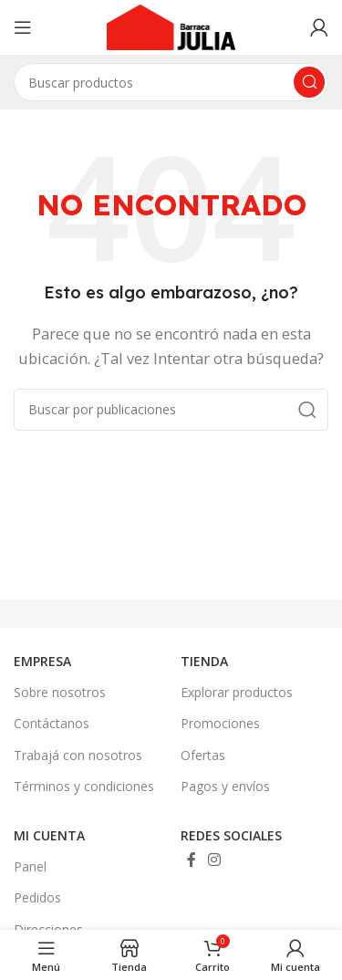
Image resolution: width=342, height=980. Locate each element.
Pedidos (37, 897)
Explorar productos (237, 692)
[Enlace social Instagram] (215, 860)
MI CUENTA (49, 835)
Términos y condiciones (84, 786)
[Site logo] (171, 26)
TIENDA (204, 661)
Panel (30, 866)
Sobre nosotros (60, 692)
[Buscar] (171, 410)
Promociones (220, 723)
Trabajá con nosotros (78, 755)
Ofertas (203, 755)
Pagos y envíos (225, 786)
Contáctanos (52, 723)
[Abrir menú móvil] (23, 27)
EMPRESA (42, 661)
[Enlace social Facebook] (192, 860)
